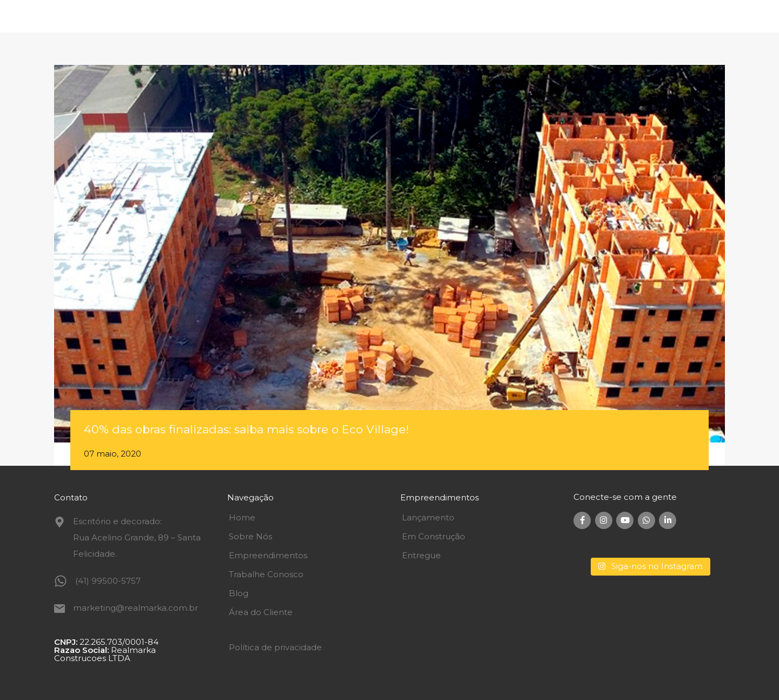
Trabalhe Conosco (266, 574)
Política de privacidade (275, 647)
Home (242, 517)
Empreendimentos (268, 555)
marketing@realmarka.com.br (136, 608)
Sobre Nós (250, 536)
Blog (239, 593)
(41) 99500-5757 (108, 581)
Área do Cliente (261, 612)
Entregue (421, 555)
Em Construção (434, 536)
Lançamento (428, 517)
